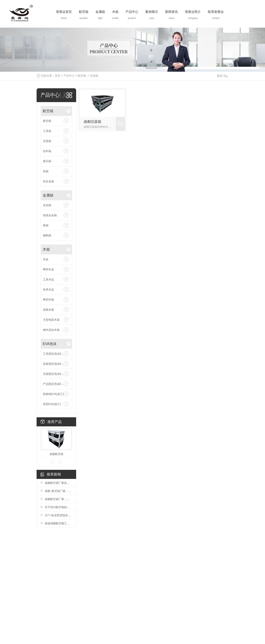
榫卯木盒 (48, 269)
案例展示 (152, 12)
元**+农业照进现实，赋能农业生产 (58, 515)
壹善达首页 (64, 12)
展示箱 (47, 161)
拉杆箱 (47, 151)
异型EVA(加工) (52, 404)
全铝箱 (47, 205)
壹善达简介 (193, 12)
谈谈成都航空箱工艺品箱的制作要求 (58, 523)
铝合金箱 (48, 181)
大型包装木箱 (51, 320)
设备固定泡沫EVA (54, 364)
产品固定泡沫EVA (54, 384)
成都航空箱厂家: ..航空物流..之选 (58, 499)
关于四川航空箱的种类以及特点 (58, 507)
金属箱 (100, 12)
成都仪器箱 (92, 122)
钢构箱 (47, 235)
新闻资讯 (171, 12)
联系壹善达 (216, 12)
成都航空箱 (56, 454)
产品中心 (132, 12)
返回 (222, 76)
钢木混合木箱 (51, 330)
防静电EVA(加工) (53, 394)
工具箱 (47, 131)
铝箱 (46, 171)
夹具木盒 (48, 290)
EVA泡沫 (50, 344)
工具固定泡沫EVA (54, 354)
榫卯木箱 (48, 300)
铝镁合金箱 (50, 215)
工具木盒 (48, 279)
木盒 (46, 259)
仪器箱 (94, 76)
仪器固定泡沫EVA (54, 374)
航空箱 (84, 12)
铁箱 (46, 225)
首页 (58, 76)
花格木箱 (48, 310)
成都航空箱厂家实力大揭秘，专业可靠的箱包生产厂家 (58, 483)
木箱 (115, 12)
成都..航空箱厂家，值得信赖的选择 (58, 491)
